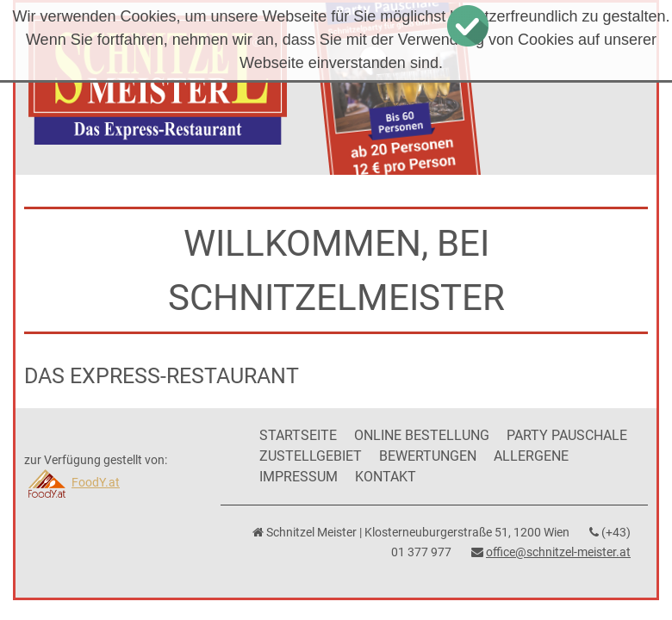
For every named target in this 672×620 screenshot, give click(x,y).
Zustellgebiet (311, 456)
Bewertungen (428, 456)
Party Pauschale (567, 435)
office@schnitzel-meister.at (558, 552)
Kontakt (386, 477)
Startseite (298, 435)
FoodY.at (72, 482)
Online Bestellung (422, 435)
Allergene (531, 456)
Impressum (299, 477)
